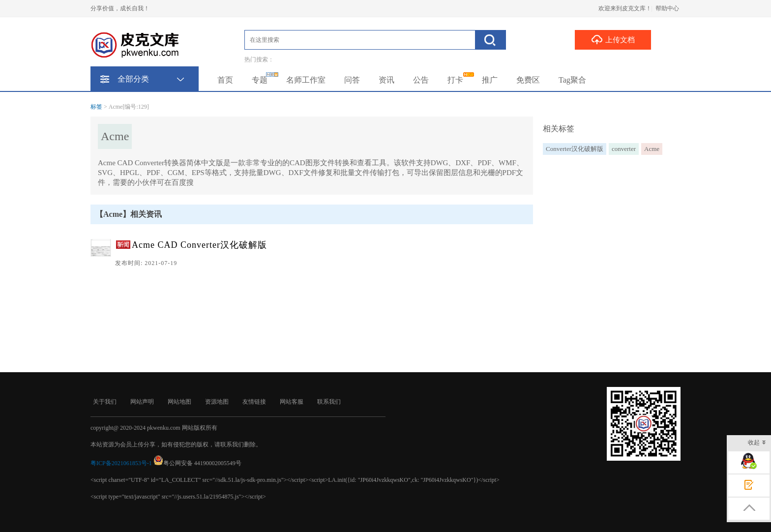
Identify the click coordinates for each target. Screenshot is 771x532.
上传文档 (613, 39)
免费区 (528, 80)
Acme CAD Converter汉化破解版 (199, 245)
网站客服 (292, 402)
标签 (96, 107)
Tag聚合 (572, 80)
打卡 (455, 80)
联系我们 (329, 402)
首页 (225, 80)
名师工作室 (306, 80)
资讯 (386, 80)
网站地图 (179, 402)
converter (624, 149)
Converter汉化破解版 (575, 149)
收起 (757, 443)
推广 (490, 80)
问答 (352, 80)
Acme (652, 149)
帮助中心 (667, 8)
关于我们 (105, 402)
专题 (260, 80)
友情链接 (254, 402)
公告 (421, 80)
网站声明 (142, 402)
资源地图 (217, 402)
